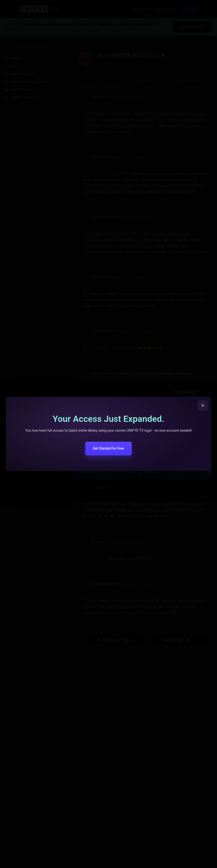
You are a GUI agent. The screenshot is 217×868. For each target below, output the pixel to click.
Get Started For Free (109, 448)
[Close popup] (203, 405)
